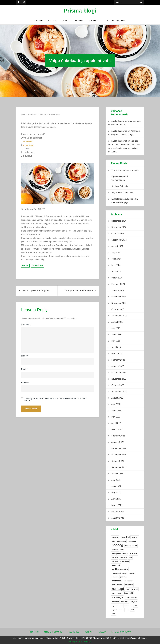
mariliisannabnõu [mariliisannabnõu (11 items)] (120, 569)
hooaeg (25, 266)
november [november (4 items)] (132, 573)
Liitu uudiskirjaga (115, 21)
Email (24, 369)
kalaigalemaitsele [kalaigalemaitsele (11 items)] (120, 554)
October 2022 (118, 385)
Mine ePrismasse (53, 632)
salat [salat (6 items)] (128, 589)
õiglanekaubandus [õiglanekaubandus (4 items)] (118, 610)
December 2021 (119, 448)
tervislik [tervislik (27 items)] (129, 593)
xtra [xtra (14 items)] (135, 606)
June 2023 (116, 335)
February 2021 (118, 512)
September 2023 (119, 316)
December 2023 (119, 297)
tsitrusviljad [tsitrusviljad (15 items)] (118, 597)
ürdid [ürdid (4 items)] (113, 614)
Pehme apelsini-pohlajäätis (36, 291)
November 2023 (119, 303)
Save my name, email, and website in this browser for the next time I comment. (55, 400)
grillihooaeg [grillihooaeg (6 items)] (121, 541)
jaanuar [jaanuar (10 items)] (115, 550)
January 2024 (118, 290)
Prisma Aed (95, 21)
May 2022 (116, 417)
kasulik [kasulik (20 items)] (134, 554)
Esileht (39, 21)
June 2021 (116, 486)
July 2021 (116, 480)
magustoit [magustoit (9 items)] (116, 565)
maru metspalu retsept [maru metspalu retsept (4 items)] (119, 573)
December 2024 (119, 221)
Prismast (34, 632)
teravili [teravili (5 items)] (119, 594)
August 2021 (117, 474)
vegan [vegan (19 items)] (134, 601)
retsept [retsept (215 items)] (118, 589)
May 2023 (116, 341)
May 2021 (116, 493)
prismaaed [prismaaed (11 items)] (116, 581)
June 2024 (116, 259)
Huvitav (79, 21)
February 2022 (118, 436)
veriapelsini (28, 145)
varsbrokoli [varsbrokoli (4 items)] (125, 602)
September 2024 (119, 240)
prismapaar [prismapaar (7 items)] (128, 581)
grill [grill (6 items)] (113, 541)
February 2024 (118, 284)
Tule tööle (73, 632)
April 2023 (116, 347)
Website (25, 383)
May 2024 (116, 265)
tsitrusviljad (37, 266)
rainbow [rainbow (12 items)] (129, 585)
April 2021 (116, 499)
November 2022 (119, 379)
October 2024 (118, 234)
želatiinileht (28, 141)
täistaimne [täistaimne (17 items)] (131, 598)
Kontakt (89, 632)
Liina (23, 114)
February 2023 (118, 360)
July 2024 (116, 252)
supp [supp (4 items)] (113, 594)
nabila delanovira (119, 121)
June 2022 (116, 410)
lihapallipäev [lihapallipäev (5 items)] (124, 561)
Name (25, 356)
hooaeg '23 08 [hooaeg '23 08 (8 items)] (131, 546)
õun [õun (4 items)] (127, 610)
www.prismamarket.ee (80, 642)
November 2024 (119, 227)
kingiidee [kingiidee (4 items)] (115, 558)
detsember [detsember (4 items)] (115, 537)
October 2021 (118, 461)
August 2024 (117, 246)
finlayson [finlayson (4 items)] (135, 537)
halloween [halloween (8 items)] (132, 541)
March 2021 (117, 505)
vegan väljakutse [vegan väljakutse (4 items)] (117, 606)
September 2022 (119, 392)
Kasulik (52, 21)
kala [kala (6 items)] (122, 550)
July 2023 (116, 328)
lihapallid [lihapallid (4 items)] (115, 561)
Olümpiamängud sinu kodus (79, 291)
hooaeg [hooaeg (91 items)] (117, 545)
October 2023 (118, 309)
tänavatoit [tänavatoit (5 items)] (115, 602)
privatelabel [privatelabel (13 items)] (117, 585)
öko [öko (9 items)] (132, 610)
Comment (26, 325)
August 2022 (117, 398)
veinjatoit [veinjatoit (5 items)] (128, 606)
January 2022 (118, 442)
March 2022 (117, 429)
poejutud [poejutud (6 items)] (123, 577)
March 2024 (117, 278)
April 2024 (116, 271)
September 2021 (119, 467)
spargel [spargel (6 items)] (135, 589)
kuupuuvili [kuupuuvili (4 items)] (123, 558)
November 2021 (119, 455)
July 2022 (116, 404)
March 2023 (117, 354)
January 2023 (118, 366)
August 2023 (117, 322)
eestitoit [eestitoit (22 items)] (125, 537)
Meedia (102, 632)
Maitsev (66, 21)
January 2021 (118, 518)
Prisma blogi (80, 11)
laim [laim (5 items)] (130, 558)
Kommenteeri (54, 114)
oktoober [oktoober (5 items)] (115, 577)
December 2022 (119, 373)
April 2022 (116, 423)
